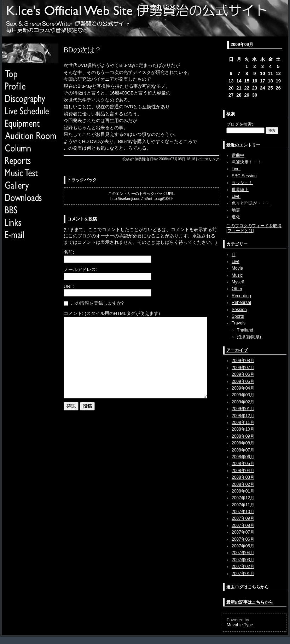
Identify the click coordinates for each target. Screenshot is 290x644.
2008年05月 (243, 464)
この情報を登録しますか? (94, 303)
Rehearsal (241, 303)
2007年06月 (243, 539)
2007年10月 (243, 512)
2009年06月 (243, 374)
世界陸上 (240, 190)
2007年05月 (243, 546)
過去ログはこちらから (248, 587)
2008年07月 (243, 450)
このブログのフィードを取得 (254, 226)
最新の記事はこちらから (250, 602)
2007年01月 (243, 574)
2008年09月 (243, 436)
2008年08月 (243, 443)
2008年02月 (243, 484)
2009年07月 (243, 368)
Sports (238, 316)
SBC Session (244, 176)
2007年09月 (243, 518)
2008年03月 (243, 477)
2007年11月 (243, 505)
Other (237, 289)
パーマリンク (209, 159)
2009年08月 (243, 361)
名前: (69, 252)
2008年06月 (243, 457)
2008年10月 (243, 429)
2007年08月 (243, 525)
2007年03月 (243, 560)
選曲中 (238, 155)
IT (234, 254)
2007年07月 (243, 532)
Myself (238, 282)
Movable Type (240, 625)
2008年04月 (243, 471)
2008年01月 (243, 491)
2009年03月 (243, 395)
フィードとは (240, 231)
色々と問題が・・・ (251, 203)
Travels (239, 323)
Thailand (245, 330)
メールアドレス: (80, 269)
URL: (69, 286)
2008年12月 (243, 416)
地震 (236, 210)
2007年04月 (243, 553)
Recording (241, 296)
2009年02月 (243, 402)
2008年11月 (243, 422)
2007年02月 (243, 567)
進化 (236, 217)
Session (239, 310)
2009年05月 (243, 381)
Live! (236, 169)
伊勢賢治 (142, 159)
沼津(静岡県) (249, 337)
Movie (237, 268)
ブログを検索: (240, 124)
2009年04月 (243, 388)
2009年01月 (243, 409)
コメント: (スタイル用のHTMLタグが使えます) (112, 313)
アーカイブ (237, 350)
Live (236, 261)
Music (237, 275)
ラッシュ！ (242, 183)
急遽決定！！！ (246, 162)
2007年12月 (243, 498)
